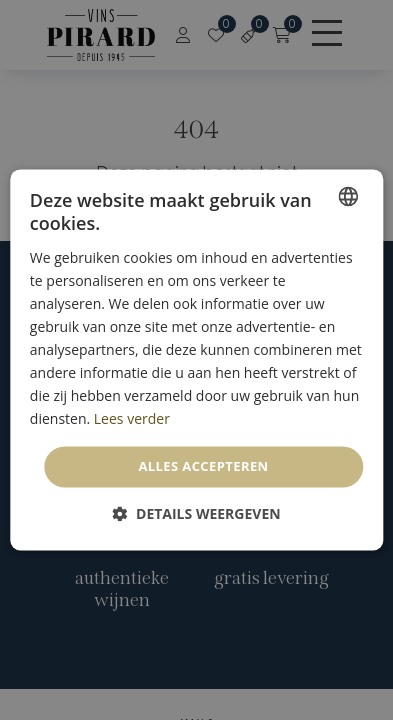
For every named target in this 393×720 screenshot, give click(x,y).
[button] (196, 514)
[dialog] (196, 359)
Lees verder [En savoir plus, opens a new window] (132, 419)
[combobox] (348, 196)
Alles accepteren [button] (203, 466)
